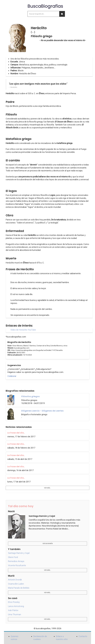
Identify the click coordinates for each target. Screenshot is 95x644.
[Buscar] (62, 14)
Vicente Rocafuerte (17, 565)
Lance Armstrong (16, 606)
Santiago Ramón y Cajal (19, 553)
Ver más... (47, 488)
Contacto (83, 636)
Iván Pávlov (13, 610)
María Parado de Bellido (19, 588)
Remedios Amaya (16, 561)
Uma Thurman (15, 614)
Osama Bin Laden (16, 584)
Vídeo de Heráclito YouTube (23, 330)
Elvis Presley (14, 602)
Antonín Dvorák (15, 580)
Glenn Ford (13, 557)
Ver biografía (48, 544)
